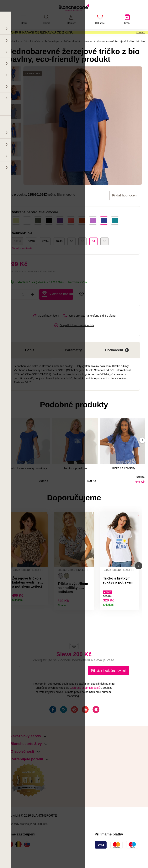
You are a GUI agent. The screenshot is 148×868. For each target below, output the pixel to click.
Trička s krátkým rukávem (78, 54)
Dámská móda (32, 54)
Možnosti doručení (78, 294)
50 (71, 253)
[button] (9, 579)
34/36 (17, 253)
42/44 (45, 253)
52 (82, 253)
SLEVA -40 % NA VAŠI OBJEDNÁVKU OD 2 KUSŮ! (39, 38)
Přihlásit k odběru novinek (109, 685)
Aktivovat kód (123, 38)
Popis (30, 362)
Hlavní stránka (11, 54)
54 (93, 253)
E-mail (26, 685)
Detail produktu (44, 612)
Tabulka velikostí (22, 260)
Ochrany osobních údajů (85, 702)
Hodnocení (117, 362)
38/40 (31, 253)
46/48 (59, 253)
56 (104, 253)
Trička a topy (52, 54)
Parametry (73, 362)
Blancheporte (66, 207)
